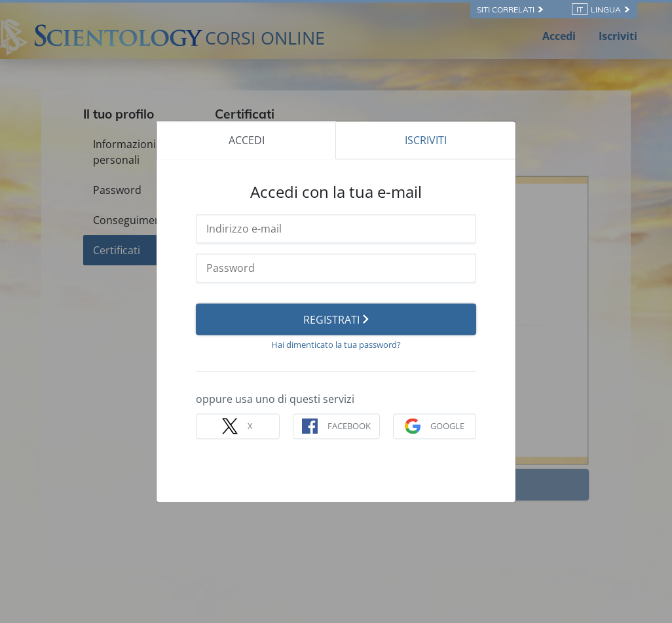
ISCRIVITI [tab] (426, 140)
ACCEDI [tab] (247, 140)
